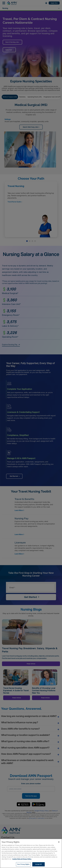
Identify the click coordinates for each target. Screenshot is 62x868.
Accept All (38, 864)
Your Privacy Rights (23, 864)
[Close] (59, 842)
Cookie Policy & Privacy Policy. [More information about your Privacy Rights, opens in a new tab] (22, 859)
